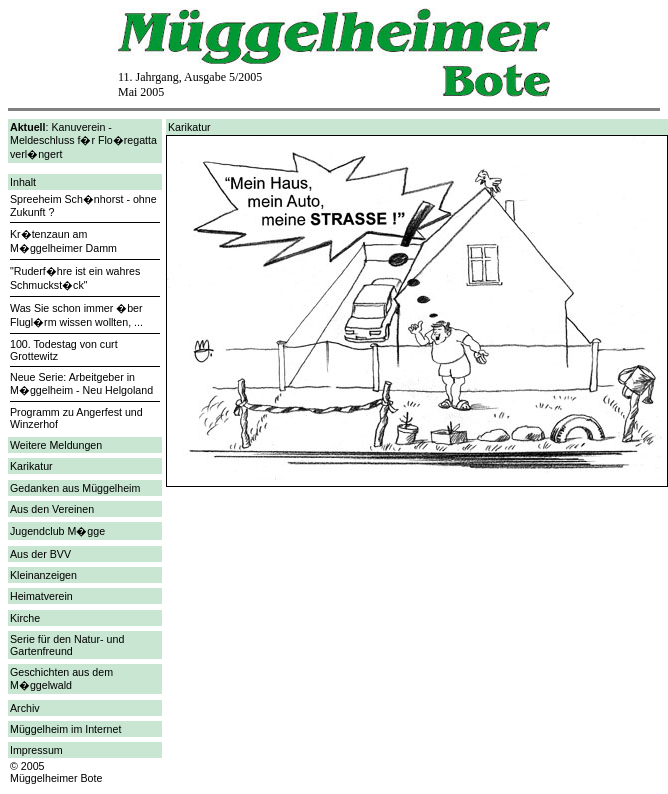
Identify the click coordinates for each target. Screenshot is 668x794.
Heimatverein (41, 596)
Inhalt (23, 182)
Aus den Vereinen (52, 509)
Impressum (36, 750)
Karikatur (31, 466)
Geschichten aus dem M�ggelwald (61, 678)
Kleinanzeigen (43, 575)
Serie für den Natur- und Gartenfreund (67, 645)
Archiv (25, 708)
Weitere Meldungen (56, 445)
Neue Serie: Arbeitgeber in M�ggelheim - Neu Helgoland (81, 383)
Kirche (25, 618)
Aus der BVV (40, 554)
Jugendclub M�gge (57, 531)
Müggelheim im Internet (65, 729)
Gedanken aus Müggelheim (75, 488)
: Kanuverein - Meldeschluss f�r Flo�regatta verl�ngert (83, 140)
